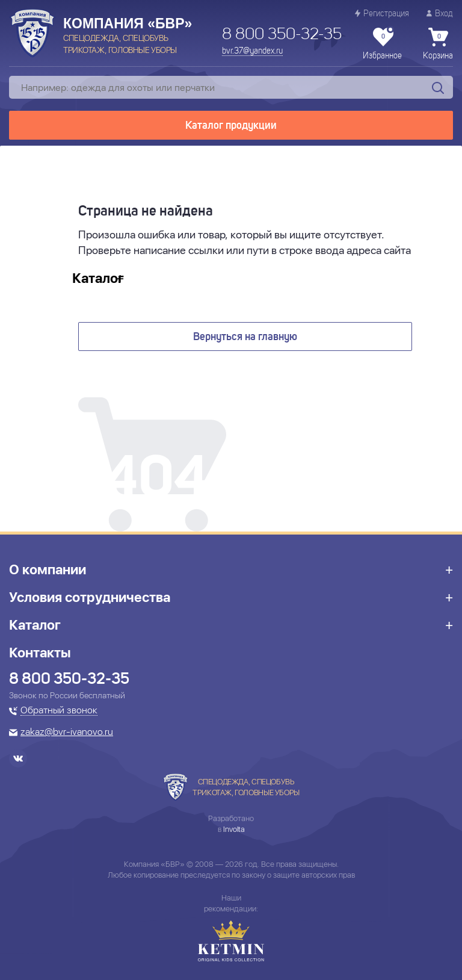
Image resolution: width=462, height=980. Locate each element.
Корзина (438, 44)
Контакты (40, 653)
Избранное (382, 44)
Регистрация (382, 14)
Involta (234, 829)
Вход (440, 14)
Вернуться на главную (245, 337)
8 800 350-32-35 (282, 35)
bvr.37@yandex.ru (252, 51)
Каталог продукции (231, 126)
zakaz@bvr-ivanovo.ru (67, 733)
